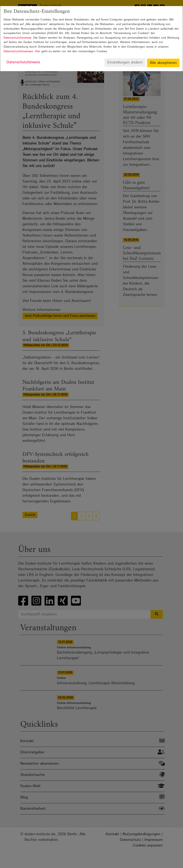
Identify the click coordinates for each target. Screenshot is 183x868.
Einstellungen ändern (125, 62)
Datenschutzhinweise (17, 38)
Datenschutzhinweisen (18, 51)
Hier (38, 51)
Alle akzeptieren (163, 63)
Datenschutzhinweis (23, 62)
